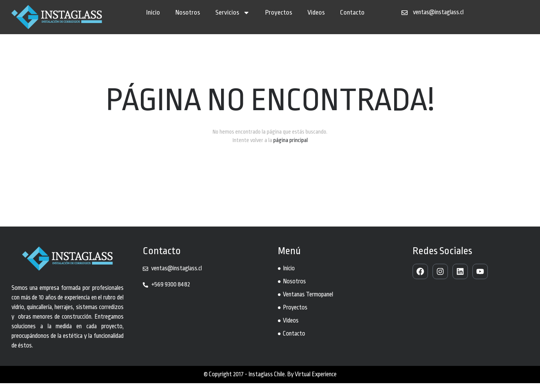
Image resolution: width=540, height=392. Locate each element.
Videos (316, 12)
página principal (291, 149)
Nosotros (188, 12)
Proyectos (279, 12)
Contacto (352, 12)
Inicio (153, 12)
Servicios (233, 13)
